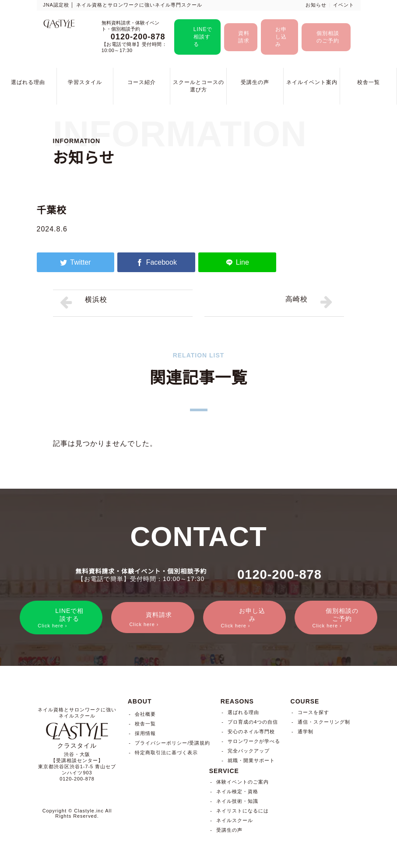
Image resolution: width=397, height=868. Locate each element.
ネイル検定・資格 (237, 793)
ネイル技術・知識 (237, 802)
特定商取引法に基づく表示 (166, 754)
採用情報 (145, 735)
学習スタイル (85, 82)
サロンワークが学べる (254, 742)
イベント (344, 5)
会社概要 (145, 716)
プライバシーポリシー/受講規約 (172, 745)
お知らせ (316, 5)
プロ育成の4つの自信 (253, 723)
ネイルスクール (235, 822)
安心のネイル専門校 (251, 733)
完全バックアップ (249, 752)
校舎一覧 (369, 82)
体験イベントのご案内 (242, 783)
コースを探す (313, 714)
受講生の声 (255, 82)
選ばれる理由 (28, 82)
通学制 (306, 733)
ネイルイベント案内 (312, 82)
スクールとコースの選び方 (198, 86)
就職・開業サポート (251, 762)
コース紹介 (142, 82)
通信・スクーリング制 (324, 723)
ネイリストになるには (242, 812)
